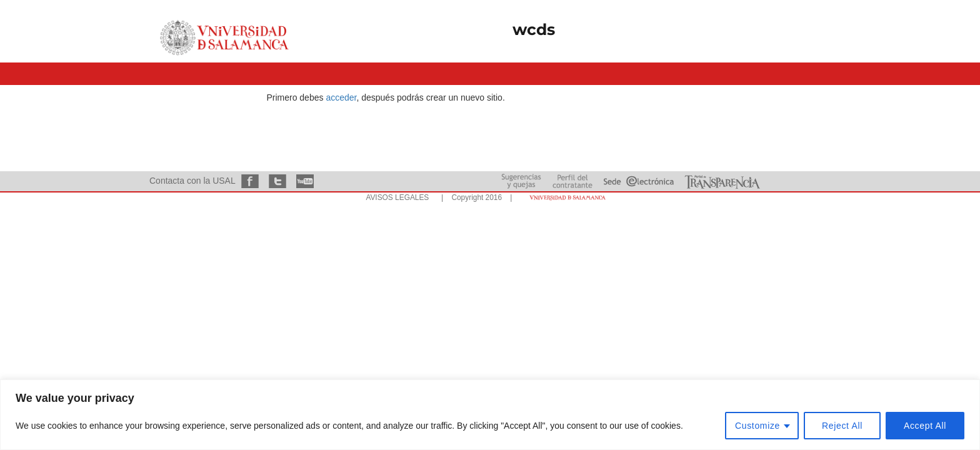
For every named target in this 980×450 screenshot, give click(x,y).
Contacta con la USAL (192, 181)
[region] (490, 415)
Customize (757, 426)
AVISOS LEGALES (397, 197)
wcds (534, 29)
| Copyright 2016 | (474, 197)
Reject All (842, 426)
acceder (341, 97)
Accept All (925, 426)
